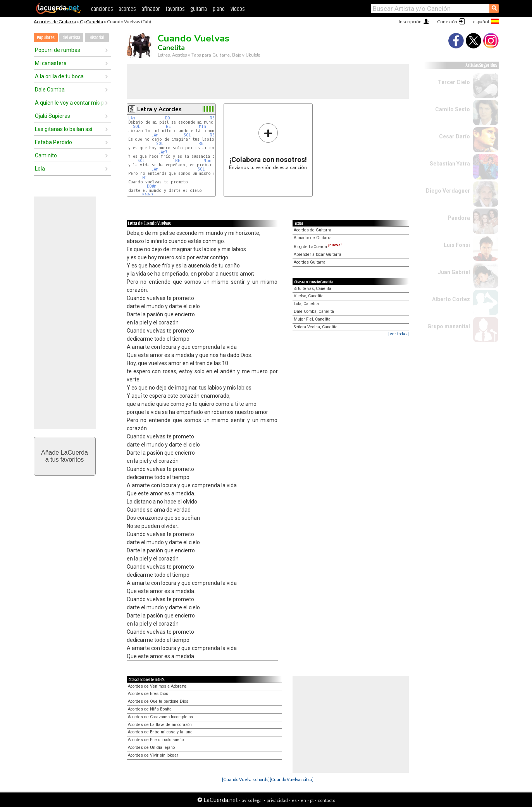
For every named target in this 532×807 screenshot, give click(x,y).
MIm (202, 127)
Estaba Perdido (53, 142)
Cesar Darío (455, 136)
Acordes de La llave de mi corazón (160, 725)
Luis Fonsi (457, 245)
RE (212, 118)
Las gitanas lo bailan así (64, 129)
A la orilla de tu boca (59, 76)
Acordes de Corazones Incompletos (160, 717)
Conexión (447, 22)
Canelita (95, 22)
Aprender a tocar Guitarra (318, 254)
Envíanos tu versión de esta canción (268, 146)
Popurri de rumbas (58, 50)
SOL (137, 127)
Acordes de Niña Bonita (150, 709)
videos (238, 9)
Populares (46, 38)
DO (168, 118)
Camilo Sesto (453, 109)
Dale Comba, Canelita (314, 311)
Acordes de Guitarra (55, 22)
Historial (97, 38)
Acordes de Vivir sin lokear (153, 755)
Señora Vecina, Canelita (316, 327)
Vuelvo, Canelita (309, 296)
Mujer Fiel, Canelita (312, 319)
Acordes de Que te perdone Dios (158, 701)
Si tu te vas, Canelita (312, 289)
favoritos (175, 9)
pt (312, 800)
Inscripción (410, 22)
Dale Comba (50, 90)
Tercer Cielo (454, 82)
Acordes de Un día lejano (151, 748)
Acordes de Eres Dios (148, 694)
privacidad (277, 800)
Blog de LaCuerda (318, 247)
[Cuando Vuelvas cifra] (292, 779)
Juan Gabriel (454, 272)
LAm (132, 118)
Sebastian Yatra (450, 164)
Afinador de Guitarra (313, 238)
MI (145, 178)
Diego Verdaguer (448, 191)
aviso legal (252, 800)
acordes (127, 9)
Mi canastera (51, 63)
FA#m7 (148, 195)
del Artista (71, 38)
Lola (40, 169)
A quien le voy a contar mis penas (70, 103)
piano (219, 9)
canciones (102, 9)
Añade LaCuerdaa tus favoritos (65, 456)
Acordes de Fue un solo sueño (156, 740)
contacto (326, 800)
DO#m (152, 186)
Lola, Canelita (306, 304)
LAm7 (163, 152)
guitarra (199, 9)
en (303, 800)
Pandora (459, 218)
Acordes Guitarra (310, 262)
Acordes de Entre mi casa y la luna (160, 732)
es (294, 800)
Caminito (46, 155)
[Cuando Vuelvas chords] (246, 779)
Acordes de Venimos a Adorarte (157, 686)
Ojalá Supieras (53, 116)
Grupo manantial (449, 326)
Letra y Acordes (159, 109)
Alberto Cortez (451, 299)
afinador (151, 9)
